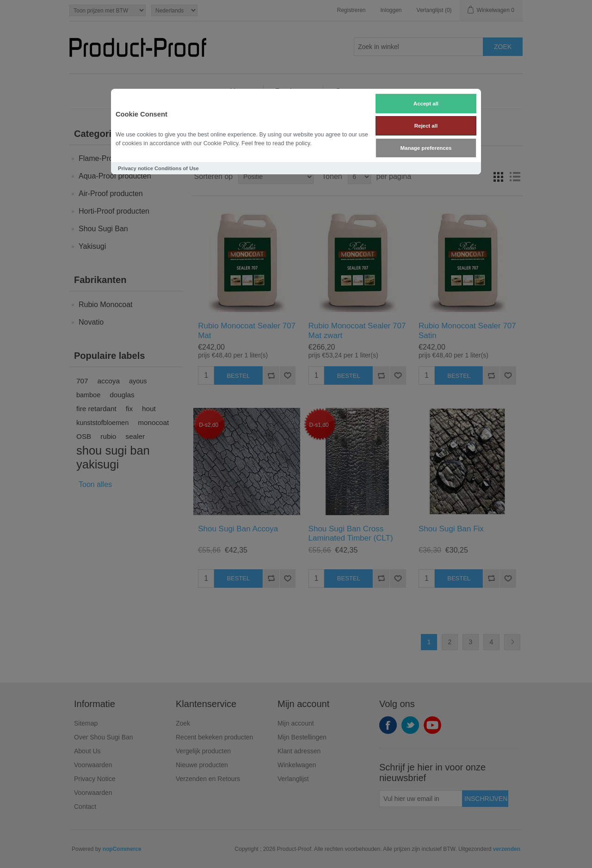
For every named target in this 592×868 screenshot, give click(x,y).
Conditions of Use (177, 168)
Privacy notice (136, 168)
